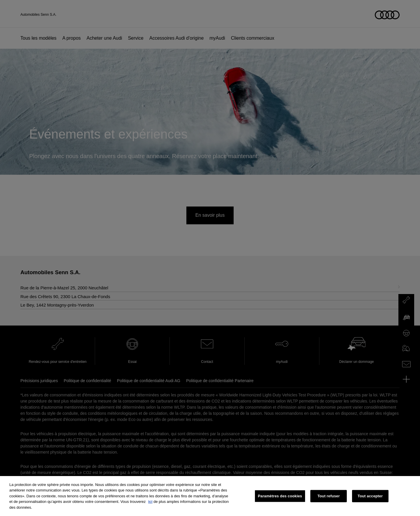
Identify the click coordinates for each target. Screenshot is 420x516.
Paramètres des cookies (280, 500)
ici (150, 506)
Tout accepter (370, 500)
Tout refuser (328, 500)
